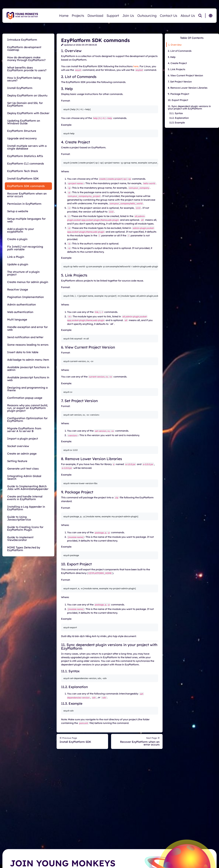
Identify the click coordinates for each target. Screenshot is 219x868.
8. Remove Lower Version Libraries (188, 88)
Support (113, 16)
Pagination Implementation (26, 297)
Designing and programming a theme (27, 389)
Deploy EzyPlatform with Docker (28, 113)
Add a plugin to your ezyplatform (21, 230)
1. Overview (175, 45)
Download (95, 16)
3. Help (172, 57)
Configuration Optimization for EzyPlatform (27, 420)
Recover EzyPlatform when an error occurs (27, 195)
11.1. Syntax (176, 113)
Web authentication (20, 312)
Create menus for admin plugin (28, 282)
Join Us (128, 16)
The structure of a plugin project (23, 273)
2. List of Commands (180, 51)
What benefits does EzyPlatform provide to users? (27, 69)
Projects (78, 16)
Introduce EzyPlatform (22, 40)
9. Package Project (178, 94)
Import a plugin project (23, 439)
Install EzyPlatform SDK (23, 179)
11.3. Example (177, 123)
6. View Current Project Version (185, 75)
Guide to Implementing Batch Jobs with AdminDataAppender (28, 488)
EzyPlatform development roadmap (24, 49)
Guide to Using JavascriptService (19, 518)
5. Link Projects (177, 69)
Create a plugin (17, 239)
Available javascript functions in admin (28, 369)
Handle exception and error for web (27, 328)
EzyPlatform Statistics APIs (25, 156)
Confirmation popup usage (25, 398)
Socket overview (18, 446)
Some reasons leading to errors (28, 345)
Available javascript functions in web (28, 379)
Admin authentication (22, 305)
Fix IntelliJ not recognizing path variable (25, 248)
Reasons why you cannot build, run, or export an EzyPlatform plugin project (28, 408)
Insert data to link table (23, 352)
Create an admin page (22, 454)
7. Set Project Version (180, 82)
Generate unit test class (23, 469)
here (136, 66)
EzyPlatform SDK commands (26, 186)
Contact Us (169, 16)
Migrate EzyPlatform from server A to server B (24, 430)
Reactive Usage (18, 290)
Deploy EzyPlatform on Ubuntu (27, 95)
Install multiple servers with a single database (27, 147)
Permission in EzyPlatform (24, 204)
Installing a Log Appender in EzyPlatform (26, 508)
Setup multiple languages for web (26, 220)
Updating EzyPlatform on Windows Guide (24, 122)
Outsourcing (147, 16)
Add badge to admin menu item (28, 360)
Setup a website (18, 211)
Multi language (17, 320)
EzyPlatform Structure (22, 131)
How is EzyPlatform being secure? (24, 79)
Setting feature (17, 461)
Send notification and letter (25, 337)
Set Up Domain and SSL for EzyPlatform (25, 104)
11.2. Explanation (179, 118)
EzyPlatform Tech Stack (23, 171)
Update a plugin (18, 264)
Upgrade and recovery (22, 138)
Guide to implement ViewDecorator (20, 539)
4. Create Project (177, 63)
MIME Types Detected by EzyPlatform (24, 549)
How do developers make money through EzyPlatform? (26, 59)
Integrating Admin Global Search (24, 477)
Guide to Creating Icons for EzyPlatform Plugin (25, 528)
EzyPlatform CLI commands (26, 164)
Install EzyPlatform (20, 88)
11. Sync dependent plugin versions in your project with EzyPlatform (189, 107)
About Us (188, 16)
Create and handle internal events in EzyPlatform (25, 498)
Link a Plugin (16, 257)
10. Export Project (178, 100)
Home (64, 16)
